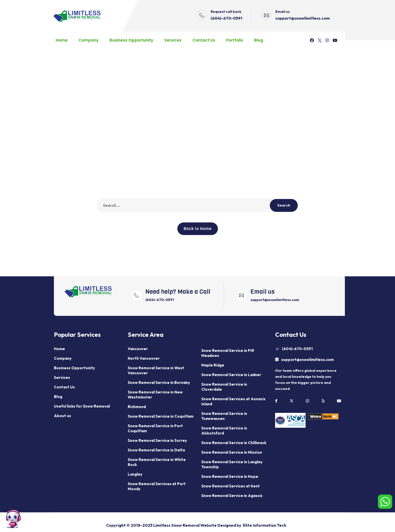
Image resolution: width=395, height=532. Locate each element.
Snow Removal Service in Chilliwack (234, 443)
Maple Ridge (213, 365)
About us (62, 416)
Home (62, 40)
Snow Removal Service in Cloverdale (224, 387)
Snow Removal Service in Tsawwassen (224, 416)
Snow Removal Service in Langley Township (232, 464)
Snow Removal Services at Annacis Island (233, 401)
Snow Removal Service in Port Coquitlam (155, 428)
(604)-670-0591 (226, 18)
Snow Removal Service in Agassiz (232, 496)
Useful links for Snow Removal (82, 406)
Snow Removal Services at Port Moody (157, 486)
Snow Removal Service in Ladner (231, 375)
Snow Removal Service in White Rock (157, 462)
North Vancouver (144, 358)
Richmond (137, 407)
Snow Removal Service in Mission (232, 452)
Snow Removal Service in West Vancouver (156, 370)
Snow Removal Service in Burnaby (159, 383)
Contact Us (204, 40)
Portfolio (235, 40)
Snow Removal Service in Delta (156, 450)
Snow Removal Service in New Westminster (155, 395)
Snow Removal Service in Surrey (157, 440)
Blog (259, 40)
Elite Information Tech (265, 525)
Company (89, 40)
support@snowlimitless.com (303, 18)
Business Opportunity (131, 40)
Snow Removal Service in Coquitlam (161, 416)
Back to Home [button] (198, 229)
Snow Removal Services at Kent (231, 486)
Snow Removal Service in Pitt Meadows (228, 353)
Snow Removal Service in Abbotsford (224, 431)
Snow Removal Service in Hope (230, 476)
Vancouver (138, 349)
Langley (135, 474)
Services (173, 40)
